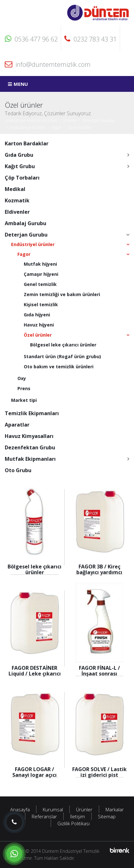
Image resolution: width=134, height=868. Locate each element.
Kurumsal (53, 809)
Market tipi (24, 400)
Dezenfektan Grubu (30, 447)
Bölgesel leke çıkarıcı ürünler (63, 345)
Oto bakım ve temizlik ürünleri (59, 367)
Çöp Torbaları (22, 178)
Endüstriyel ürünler (28, 127)
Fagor (57, 127)
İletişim (77, 816)
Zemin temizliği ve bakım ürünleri (62, 294)
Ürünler (70, 120)
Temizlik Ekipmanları (32, 413)
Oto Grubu (18, 470)
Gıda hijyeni (37, 315)
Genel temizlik (40, 284)
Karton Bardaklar (27, 143)
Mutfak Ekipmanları (30, 459)
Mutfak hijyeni (40, 264)
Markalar (115, 809)
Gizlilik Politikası (73, 823)
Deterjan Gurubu (99, 120)
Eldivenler (17, 212)
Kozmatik (17, 200)
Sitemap (107, 816)
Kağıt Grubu (20, 166)
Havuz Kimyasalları (29, 436)
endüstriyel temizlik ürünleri (31, 120)
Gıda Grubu (19, 155)
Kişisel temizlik (41, 304)
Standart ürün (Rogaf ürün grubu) (62, 356)
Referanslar (44, 816)
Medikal (15, 189)
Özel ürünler (79, 127)
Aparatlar (17, 425)
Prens (24, 388)
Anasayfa (20, 809)
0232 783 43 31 (90, 39)
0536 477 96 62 (31, 39)
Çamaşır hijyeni (41, 274)
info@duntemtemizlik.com (48, 64)
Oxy (22, 378)
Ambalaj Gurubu (26, 223)
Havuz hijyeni (39, 325)
